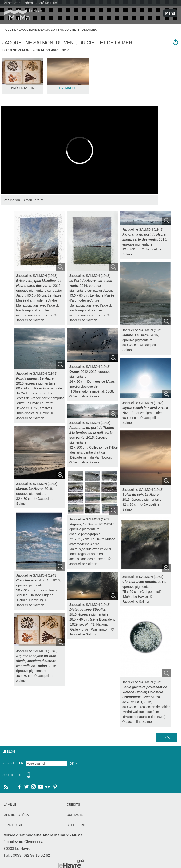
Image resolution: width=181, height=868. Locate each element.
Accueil (10, 30)
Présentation (23, 88)
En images (68, 88)
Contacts (75, 815)
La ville (10, 805)
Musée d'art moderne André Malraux (30, 3)
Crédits (73, 805)
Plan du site (14, 825)
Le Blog (9, 751)
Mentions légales (19, 815)
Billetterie (76, 825)
